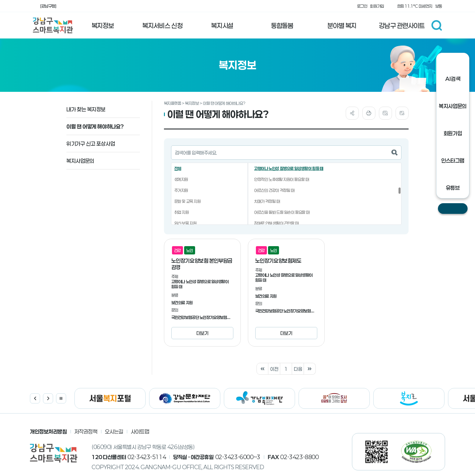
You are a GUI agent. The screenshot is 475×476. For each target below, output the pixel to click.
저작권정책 (86, 432)
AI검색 (453, 79)
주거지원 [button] (181, 190)
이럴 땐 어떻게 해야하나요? (95, 126)
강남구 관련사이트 (402, 25)
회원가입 (377, 6)
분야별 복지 (342, 25)
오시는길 (114, 432)
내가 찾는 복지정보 (86, 109)
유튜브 (453, 188)
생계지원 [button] (181, 179)
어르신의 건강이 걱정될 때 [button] (274, 190)
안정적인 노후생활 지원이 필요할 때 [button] (281, 179)
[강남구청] (48, 6)
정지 (61, 398)
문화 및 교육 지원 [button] (188, 201)
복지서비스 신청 (162, 25)
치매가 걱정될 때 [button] (267, 201)
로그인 (362, 6)
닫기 (453, 209)
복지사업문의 (80, 161)
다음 (298, 369)
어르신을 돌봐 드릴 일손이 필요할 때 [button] (282, 212)
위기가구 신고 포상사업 (91, 144)
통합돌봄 (282, 25)
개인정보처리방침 (48, 432)
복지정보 (103, 25)
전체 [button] (178, 168)
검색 (437, 25)
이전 (274, 369)
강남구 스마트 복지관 (53, 25)
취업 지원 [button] (182, 212)
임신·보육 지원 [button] (185, 223)
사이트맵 (140, 432)
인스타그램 (453, 161)
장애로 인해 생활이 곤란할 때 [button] (276, 223)
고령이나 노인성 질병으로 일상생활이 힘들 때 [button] (289, 168)
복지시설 (222, 25)
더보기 (202, 333)
